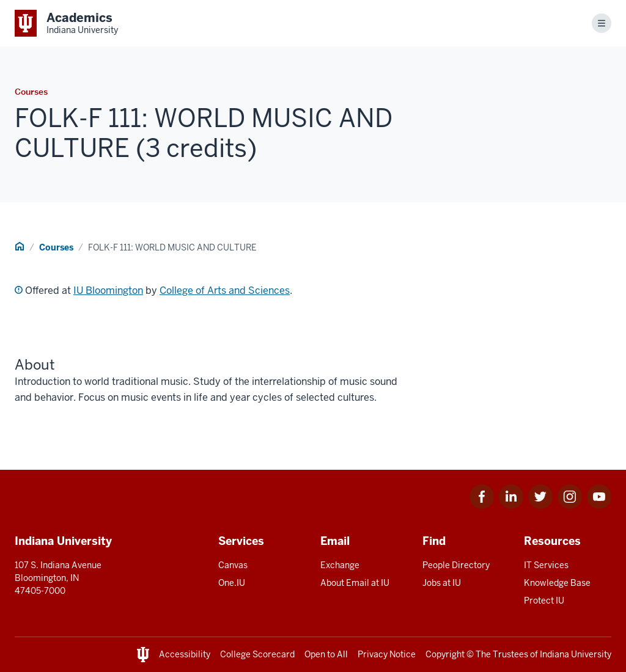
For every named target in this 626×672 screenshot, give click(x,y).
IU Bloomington (108, 290)
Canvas (233, 565)
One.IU (232, 583)
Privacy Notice (387, 654)
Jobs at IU (442, 583)
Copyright (445, 654)
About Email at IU (355, 583)
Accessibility (185, 654)
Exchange (340, 565)
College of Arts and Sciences (225, 290)
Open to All (326, 654)
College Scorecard (257, 654)
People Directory (456, 565)
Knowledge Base (557, 583)
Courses (56, 247)
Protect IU (544, 601)
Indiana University (576, 654)
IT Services (546, 565)
